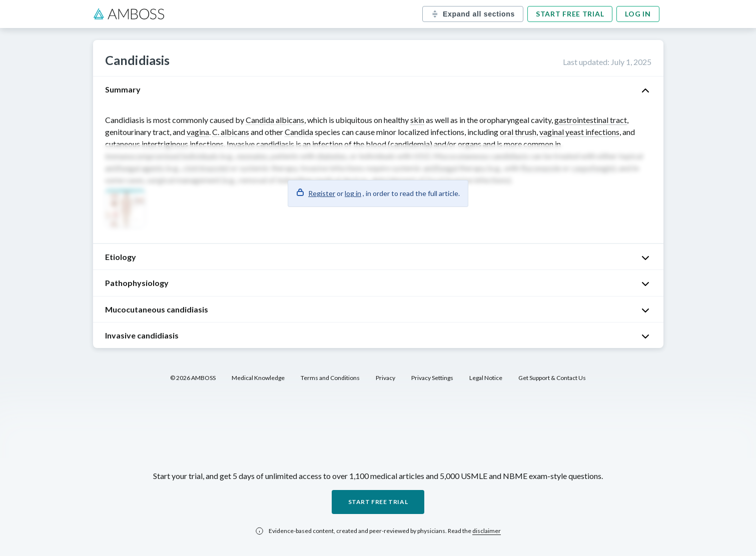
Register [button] (322, 193)
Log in (638, 14)
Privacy (386, 378)
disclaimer (487, 531)
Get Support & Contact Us (552, 378)
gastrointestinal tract (591, 120)
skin (417, 120)
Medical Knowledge (258, 378)
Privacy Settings (432, 378)
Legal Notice (486, 378)
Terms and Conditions (330, 378)
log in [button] (353, 193)
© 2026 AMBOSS (193, 378)
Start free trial (570, 14)
